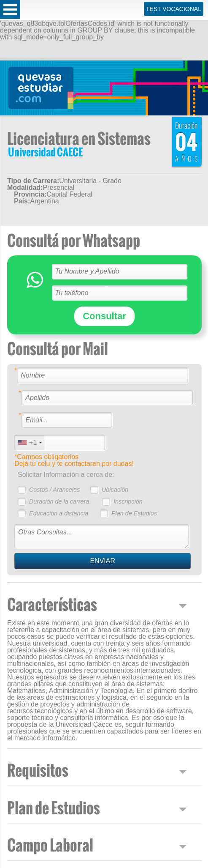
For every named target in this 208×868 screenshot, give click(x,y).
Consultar (104, 316)
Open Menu (10, 10)
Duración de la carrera (59, 501)
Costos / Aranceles (54, 490)
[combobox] (30, 442)
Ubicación (115, 490)
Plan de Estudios (134, 513)
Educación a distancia (59, 513)
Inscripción (128, 501)
